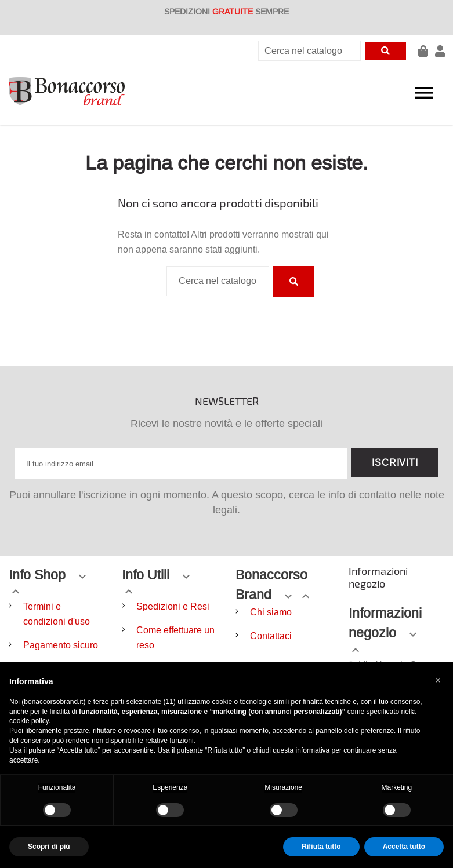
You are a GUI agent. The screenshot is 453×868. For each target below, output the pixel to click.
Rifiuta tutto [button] (321, 847)
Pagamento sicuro (61, 645)
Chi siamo (271, 612)
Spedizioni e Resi (173, 606)
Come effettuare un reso (175, 637)
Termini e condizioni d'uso (57, 614)
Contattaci (271, 636)
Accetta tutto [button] (404, 847)
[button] (438, 680)
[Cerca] (309, 51)
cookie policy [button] (29, 721)
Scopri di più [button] (49, 847)
